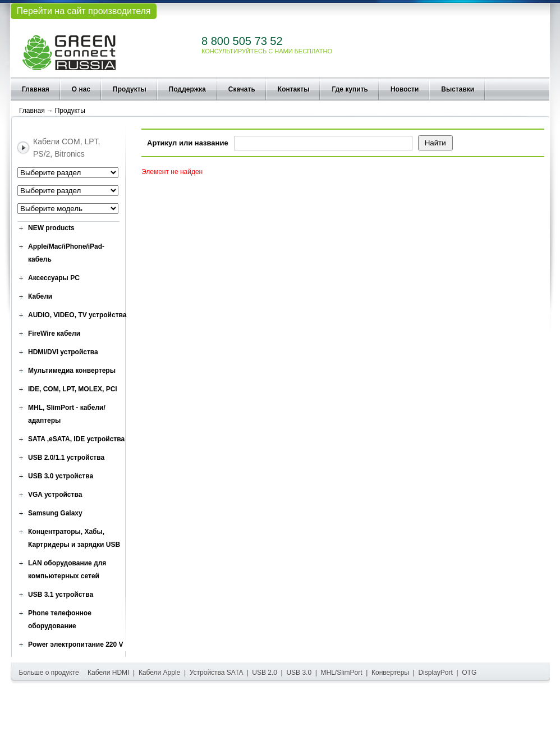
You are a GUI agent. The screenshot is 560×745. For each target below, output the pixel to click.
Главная (36, 89)
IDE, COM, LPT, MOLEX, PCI (73, 389)
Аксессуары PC (54, 278)
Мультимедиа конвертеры (72, 371)
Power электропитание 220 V (76, 645)
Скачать (242, 89)
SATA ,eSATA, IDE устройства (76, 439)
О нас (81, 89)
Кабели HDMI (108, 673)
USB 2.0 (265, 673)
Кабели (40, 296)
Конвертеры (390, 673)
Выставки (458, 89)
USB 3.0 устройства (61, 476)
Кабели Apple (159, 673)
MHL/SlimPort (342, 673)
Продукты (130, 89)
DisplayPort (435, 673)
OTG (469, 673)
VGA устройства (55, 495)
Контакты (294, 89)
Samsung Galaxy (55, 513)
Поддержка (187, 89)
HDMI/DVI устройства (63, 352)
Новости (405, 89)
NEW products (51, 228)
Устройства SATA (216, 673)
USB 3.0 (299, 673)
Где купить (350, 89)
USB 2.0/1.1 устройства (66, 458)
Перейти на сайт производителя (83, 11)
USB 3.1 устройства (61, 595)
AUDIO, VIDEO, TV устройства (77, 315)
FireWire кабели (54, 333)
